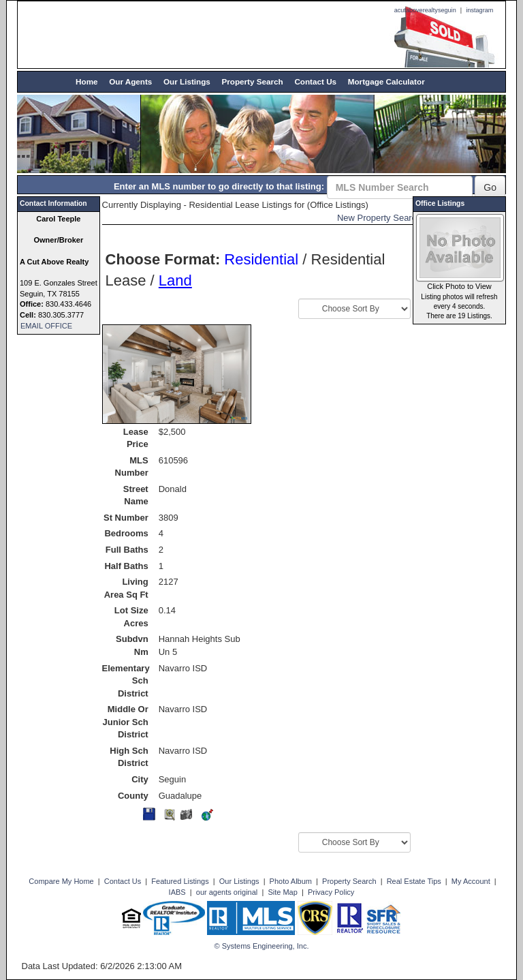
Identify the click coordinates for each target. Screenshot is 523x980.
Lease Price (136, 438)
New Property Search (379, 218)
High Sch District (129, 757)
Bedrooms (126, 533)
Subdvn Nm (132, 645)
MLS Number (132, 467)
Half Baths (126, 566)
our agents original (227, 892)
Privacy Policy (331, 892)
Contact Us (315, 81)
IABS (177, 892)
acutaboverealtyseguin (425, 10)
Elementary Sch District (125, 681)
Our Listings (187, 81)
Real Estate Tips (414, 881)
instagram (479, 10)
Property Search (252, 81)
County (133, 796)
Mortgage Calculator (386, 81)
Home (86, 81)
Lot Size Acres (131, 617)
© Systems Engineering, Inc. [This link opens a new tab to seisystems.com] (262, 946)
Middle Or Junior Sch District (126, 722)
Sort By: (261, 304)
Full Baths (127, 550)
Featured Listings (180, 881)
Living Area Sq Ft (126, 588)
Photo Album (291, 881)
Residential (261, 259)
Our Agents (130, 81)
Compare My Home (61, 881)
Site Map (282, 892)
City (140, 779)
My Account (471, 881)
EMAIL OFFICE (46, 326)
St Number (126, 518)
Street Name (136, 495)
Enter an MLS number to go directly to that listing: (219, 186)
